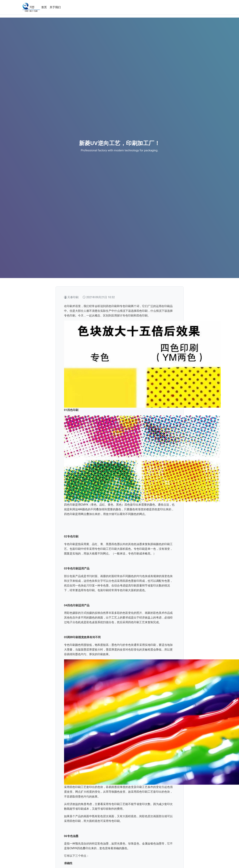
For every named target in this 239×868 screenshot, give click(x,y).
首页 (44, 7)
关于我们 (55, 7)
